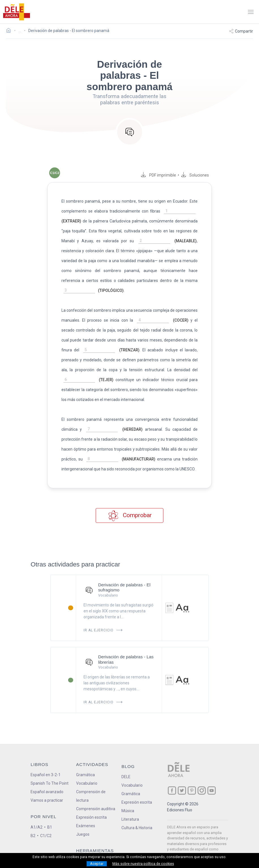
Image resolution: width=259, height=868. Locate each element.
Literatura (130, 809)
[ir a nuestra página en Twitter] (182, 781)
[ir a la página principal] (16, 12)
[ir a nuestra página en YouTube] (212, 781)
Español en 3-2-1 (46, 765)
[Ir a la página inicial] (10, 31)
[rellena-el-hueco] (185, 211)
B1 (50, 817)
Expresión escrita (91, 807)
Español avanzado (47, 782)
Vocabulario (87, 773)
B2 (33, 826)
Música (128, 801)
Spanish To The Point (50, 773)
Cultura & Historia (137, 818)
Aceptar (97, 864)
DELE (126, 767)
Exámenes (86, 816)
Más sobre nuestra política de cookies (143, 864)
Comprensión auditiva (96, 799)
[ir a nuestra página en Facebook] (172, 781)
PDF (167, 175)
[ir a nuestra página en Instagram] (202, 781)
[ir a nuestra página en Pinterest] (192, 781)
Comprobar (129, 506)
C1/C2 (46, 826)
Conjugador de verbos (96, 851)
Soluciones (205, 175)
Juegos (83, 824)
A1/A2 (37, 817)
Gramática (85, 765)
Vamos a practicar (47, 790)
